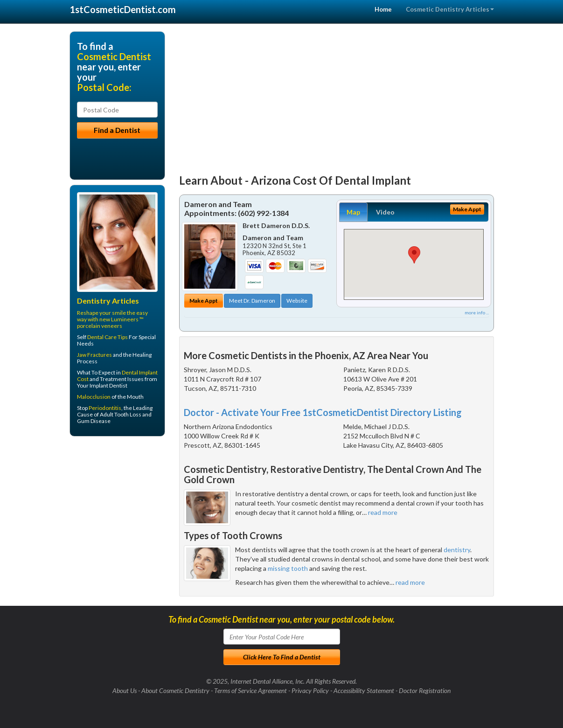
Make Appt (204, 301)
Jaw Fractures (94, 355)
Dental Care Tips (108, 337)
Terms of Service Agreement (250, 690)
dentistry (457, 550)
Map (353, 212)
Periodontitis (105, 408)
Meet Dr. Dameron (252, 301)
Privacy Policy (310, 690)
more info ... (477, 312)
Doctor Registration (425, 690)
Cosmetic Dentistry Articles (450, 9)
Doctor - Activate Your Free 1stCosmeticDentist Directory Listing (323, 412)
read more (383, 512)
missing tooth (288, 568)
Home (383, 9)
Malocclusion (94, 397)
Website (297, 301)
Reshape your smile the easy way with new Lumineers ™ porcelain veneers (112, 319)
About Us (125, 690)
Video (385, 212)
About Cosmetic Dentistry (175, 690)
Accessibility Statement (364, 690)
